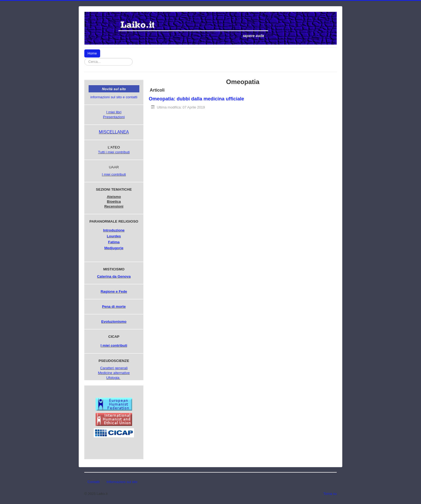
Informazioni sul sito (122, 482)
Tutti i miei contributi (114, 152)
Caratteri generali (114, 368)
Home (92, 53)
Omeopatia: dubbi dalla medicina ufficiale (196, 99)
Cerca (133, 58)
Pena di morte (114, 307)
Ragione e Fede (114, 291)
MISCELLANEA (114, 132)
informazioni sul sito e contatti (114, 97)
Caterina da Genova (114, 276)
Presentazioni (114, 117)
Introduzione (114, 230)
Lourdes (114, 236)
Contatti (94, 482)
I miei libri (114, 112)
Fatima (114, 242)
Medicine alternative (114, 373)
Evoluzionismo (114, 322)
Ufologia (113, 378)
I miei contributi (114, 174)
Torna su (330, 494)
